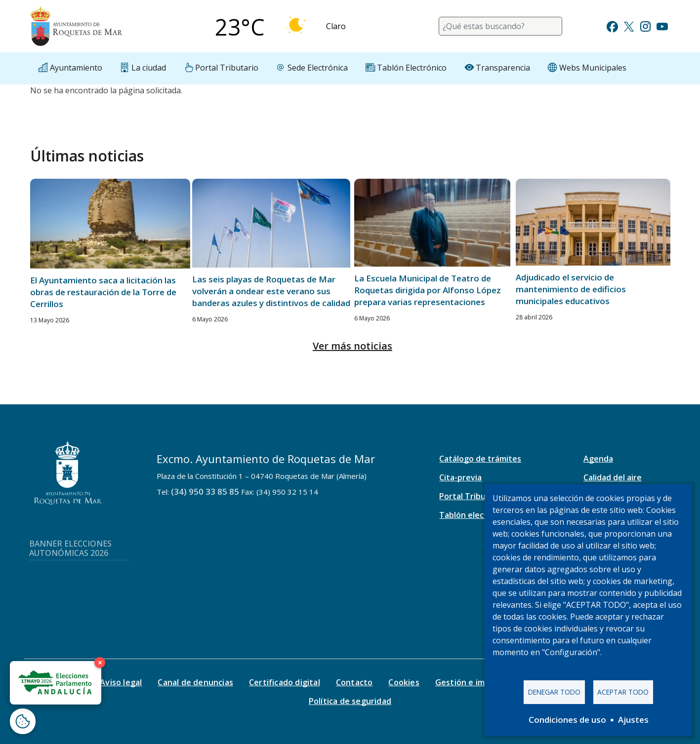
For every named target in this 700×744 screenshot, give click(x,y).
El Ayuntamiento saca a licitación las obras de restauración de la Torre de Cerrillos (103, 292)
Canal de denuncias (195, 682)
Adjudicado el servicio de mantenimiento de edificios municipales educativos (571, 289)
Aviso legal (121, 682)
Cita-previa (460, 477)
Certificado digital (285, 682)
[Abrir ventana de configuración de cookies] (23, 721)
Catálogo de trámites (480, 459)
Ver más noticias (352, 346)
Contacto (354, 682)
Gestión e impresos (474, 682)
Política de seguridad (350, 701)
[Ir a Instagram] (645, 25)
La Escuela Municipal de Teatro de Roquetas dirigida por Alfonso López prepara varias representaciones (428, 290)
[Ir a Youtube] (662, 25)
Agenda (598, 459)
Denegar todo (554, 692)
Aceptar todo (623, 692)
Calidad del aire (613, 477)
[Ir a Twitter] (629, 25)
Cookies (404, 682)
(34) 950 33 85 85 (205, 491)
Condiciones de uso (567, 720)
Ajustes (633, 720)
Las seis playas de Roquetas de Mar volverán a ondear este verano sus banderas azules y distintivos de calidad (271, 291)
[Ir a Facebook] (612, 25)
